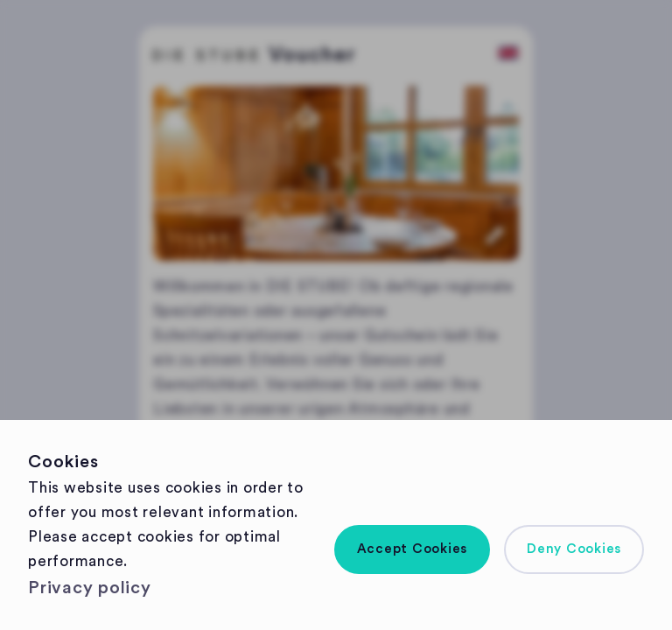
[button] (413, 549)
